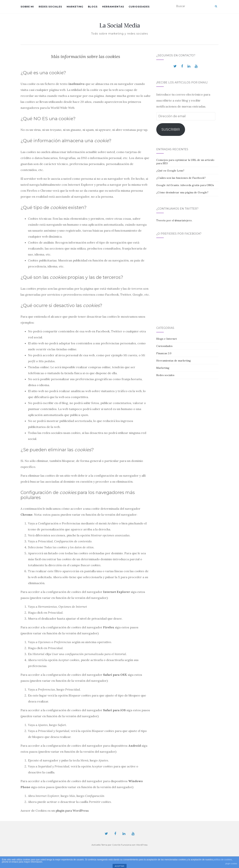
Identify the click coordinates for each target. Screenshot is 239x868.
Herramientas (113, 7)
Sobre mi (27, 7)
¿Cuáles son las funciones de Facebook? (181, 178)
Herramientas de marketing (174, 361)
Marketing (75, 7)
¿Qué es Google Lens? (170, 171)
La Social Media (120, 25)
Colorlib (116, 845)
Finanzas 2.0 (164, 353)
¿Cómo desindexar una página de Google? (182, 192)
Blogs (93, 7)
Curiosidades (139, 7)
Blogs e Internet (167, 339)
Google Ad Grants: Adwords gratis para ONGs (185, 185)
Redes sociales (50, 7)
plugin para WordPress (72, 811)
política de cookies (223, 860)
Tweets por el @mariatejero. (174, 220)
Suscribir (171, 130)
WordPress (142, 845)
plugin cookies (231, 864)
